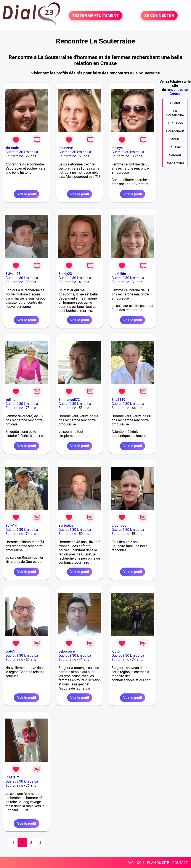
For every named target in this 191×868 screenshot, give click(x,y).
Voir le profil (26, 194)
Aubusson (175, 123)
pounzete (66, 148)
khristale (12, 148)
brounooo (119, 525)
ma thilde (119, 274)
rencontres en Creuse (177, 92)
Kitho (115, 651)
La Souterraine (175, 113)
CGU (140, 863)
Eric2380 (118, 400)
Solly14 (11, 525)
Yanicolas (66, 525)
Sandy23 (65, 274)
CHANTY (12, 777)
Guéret (175, 103)
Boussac (175, 147)
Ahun (175, 139)
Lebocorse (67, 651)
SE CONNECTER (159, 15)
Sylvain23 (13, 274)
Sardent (175, 155)
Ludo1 (10, 651)
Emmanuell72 (69, 400)
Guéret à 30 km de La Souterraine (22, 154)
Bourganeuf (175, 131)
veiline (10, 400)
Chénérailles (175, 163)
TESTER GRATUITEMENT (95, 15)
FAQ (131, 863)
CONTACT (180, 863)
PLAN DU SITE (158, 863)
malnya (117, 148)
